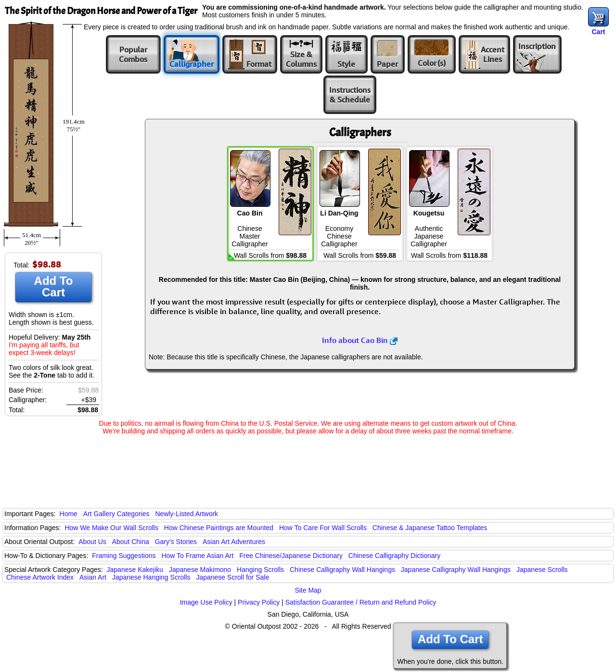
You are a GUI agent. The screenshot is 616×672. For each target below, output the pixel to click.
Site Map (308, 590)
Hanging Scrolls (260, 570)
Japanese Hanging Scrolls (151, 577)
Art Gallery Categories (116, 514)
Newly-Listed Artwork (186, 514)
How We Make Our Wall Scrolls (111, 528)
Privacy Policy (259, 602)
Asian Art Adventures (234, 542)
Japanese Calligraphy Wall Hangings (456, 570)
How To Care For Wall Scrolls (323, 528)
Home (69, 514)
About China (131, 542)
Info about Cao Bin (360, 340)
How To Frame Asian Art (197, 556)
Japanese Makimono (200, 570)
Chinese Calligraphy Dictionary (394, 556)
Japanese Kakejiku (135, 570)
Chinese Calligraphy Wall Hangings (342, 570)
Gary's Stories (176, 542)
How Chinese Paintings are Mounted (219, 528)
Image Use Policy (206, 602)
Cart (598, 32)
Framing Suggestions (124, 556)
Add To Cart (54, 286)
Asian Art (93, 577)
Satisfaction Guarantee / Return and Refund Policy (361, 602)
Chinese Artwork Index (40, 577)
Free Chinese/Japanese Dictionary (291, 556)
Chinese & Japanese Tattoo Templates (430, 528)
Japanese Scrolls (542, 570)
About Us (92, 542)
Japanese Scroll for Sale (232, 577)
